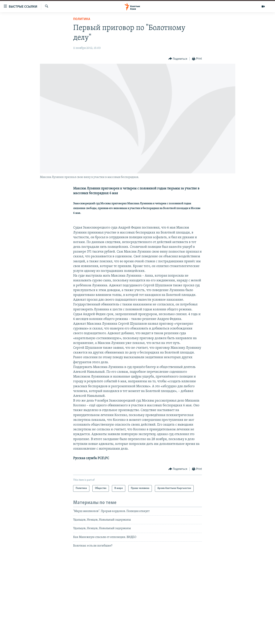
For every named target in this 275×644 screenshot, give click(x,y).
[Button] (178, 59)
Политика (82, 19)
